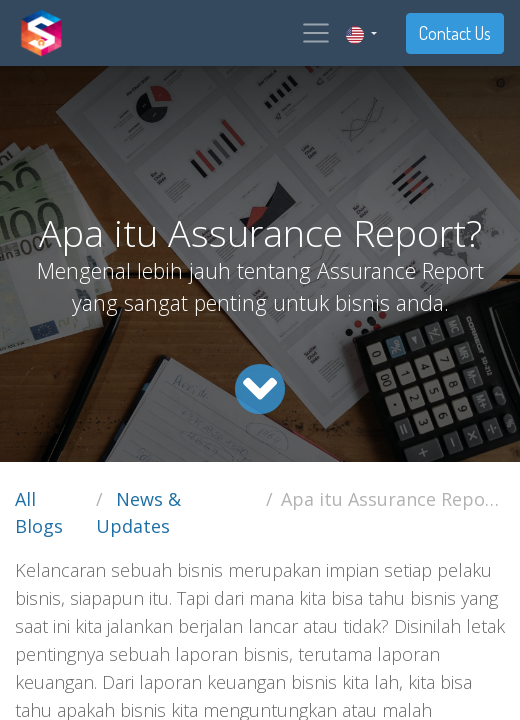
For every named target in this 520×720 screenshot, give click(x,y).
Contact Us (455, 33)
